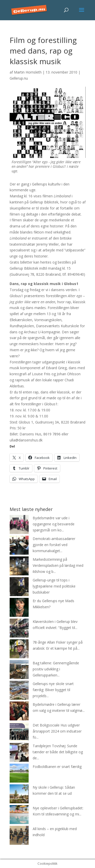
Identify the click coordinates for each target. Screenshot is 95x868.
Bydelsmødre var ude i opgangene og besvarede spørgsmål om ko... (54, 524)
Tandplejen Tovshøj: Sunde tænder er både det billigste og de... (58, 752)
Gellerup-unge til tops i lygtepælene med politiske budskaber (54, 586)
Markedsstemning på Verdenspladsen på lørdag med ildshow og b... (58, 565)
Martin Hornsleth (28, 72)
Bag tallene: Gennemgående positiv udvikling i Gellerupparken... (56, 669)
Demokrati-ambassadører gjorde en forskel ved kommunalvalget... (54, 545)
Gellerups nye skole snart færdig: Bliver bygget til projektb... (53, 690)
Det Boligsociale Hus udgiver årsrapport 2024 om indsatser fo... (57, 731)
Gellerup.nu (19, 78)
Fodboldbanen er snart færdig (57, 767)
